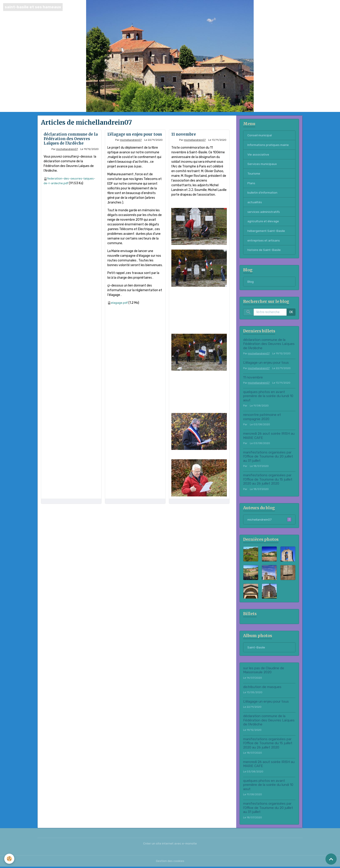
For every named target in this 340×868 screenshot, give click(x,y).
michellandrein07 (67, 149)
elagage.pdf (120, 303)
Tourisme (254, 174)
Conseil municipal (260, 135)
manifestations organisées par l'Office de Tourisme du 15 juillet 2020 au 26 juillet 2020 (268, 480)
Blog (319, 7)
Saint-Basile (304, 7)
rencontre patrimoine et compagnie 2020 (262, 418)
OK (291, 313)
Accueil (271, 7)
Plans (251, 183)
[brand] (33, 7)
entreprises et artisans (264, 241)
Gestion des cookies (170, 862)
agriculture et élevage (263, 222)
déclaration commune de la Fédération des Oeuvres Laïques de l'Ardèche (71, 139)
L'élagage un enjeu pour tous (135, 134)
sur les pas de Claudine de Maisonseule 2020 (264, 671)
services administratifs (264, 212)
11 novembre (184, 134)
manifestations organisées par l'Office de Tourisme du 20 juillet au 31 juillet (268, 457)
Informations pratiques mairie (269, 145)
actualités (255, 203)
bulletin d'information (263, 193)
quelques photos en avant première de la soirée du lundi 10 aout (268, 397)
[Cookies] (10, 859)
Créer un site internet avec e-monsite (170, 845)
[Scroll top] (331, 859)
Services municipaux (262, 164)
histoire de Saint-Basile (264, 251)
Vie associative (258, 155)
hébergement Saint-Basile (267, 232)
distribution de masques (262, 688)
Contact (286, 7)
